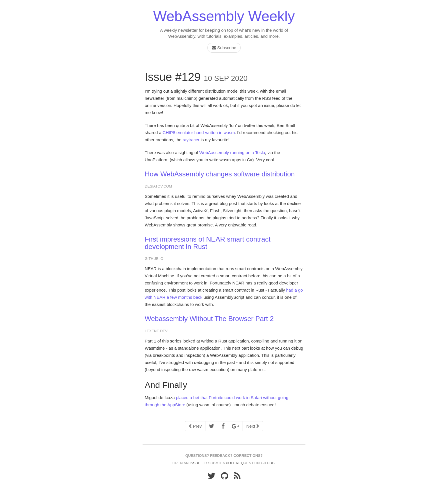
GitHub (268, 463)
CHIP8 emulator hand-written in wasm (199, 133)
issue (195, 463)
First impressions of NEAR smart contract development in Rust (208, 243)
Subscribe (224, 48)
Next (253, 426)
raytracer (191, 140)
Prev (195, 426)
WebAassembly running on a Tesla (232, 153)
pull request (239, 463)
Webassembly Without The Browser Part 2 (209, 319)
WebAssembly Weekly (224, 16)
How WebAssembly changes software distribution (220, 174)
